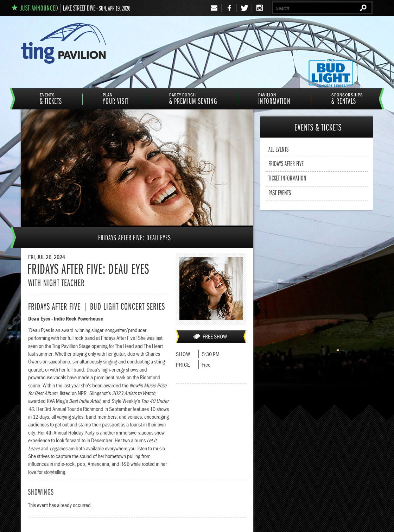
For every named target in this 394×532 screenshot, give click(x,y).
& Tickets (51, 99)
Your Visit (116, 99)
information (274, 99)
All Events (278, 149)
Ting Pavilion (80, 43)
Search (364, 9)
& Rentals (347, 99)
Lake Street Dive (79, 8)
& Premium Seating (193, 99)
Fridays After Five (286, 163)
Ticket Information (287, 178)
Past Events (280, 192)
